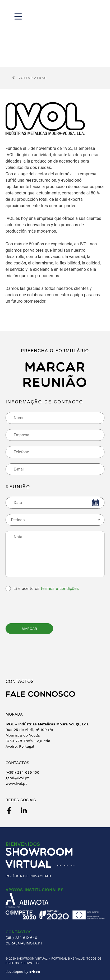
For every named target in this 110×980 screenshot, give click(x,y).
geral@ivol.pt (17, 778)
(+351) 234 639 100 (22, 772)
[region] (55, 33)
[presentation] (46, 606)
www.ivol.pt (16, 783)
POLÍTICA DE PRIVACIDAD (28, 876)
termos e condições (60, 589)
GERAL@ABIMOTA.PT (24, 943)
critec (35, 972)
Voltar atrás (29, 78)
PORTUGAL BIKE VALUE (68, 959)
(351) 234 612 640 (21, 938)
